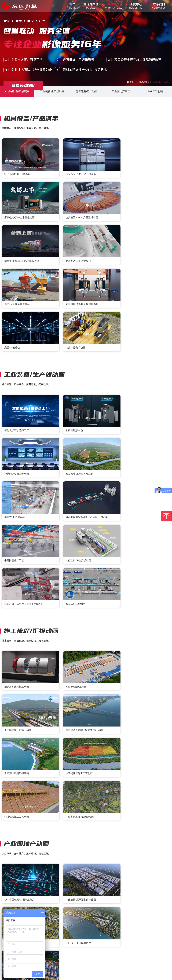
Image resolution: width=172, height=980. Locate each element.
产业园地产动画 (120, 91)
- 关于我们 (53, 955)
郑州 (76, 930)
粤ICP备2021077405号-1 (113, 975)
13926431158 (144, 955)
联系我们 (54, 945)
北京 (55, 930)
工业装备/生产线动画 (52, 91)
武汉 (97, 930)
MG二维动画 (155, 91)
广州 (118, 930)
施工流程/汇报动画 (86, 91)
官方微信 (79, 944)
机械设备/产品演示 (17, 91)
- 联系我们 (53, 950)
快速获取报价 (23, 85)
